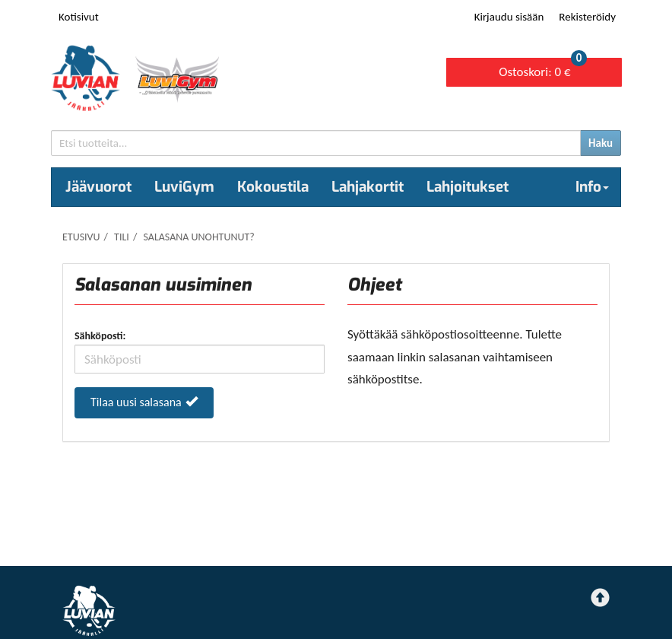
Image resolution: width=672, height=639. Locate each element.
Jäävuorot (98, 187)
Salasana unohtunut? (198, 237)
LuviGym (184, 187)
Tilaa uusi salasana (144, 402)
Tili (122, 237)
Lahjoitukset (468, 187)
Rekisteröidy (587, 17)
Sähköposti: (100, 336)
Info (592, 187)
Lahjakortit (368, 187)
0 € (543, 69)
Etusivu (81, 237)
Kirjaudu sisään (509, 17)
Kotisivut (79, 17)
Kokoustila (273, 187)
